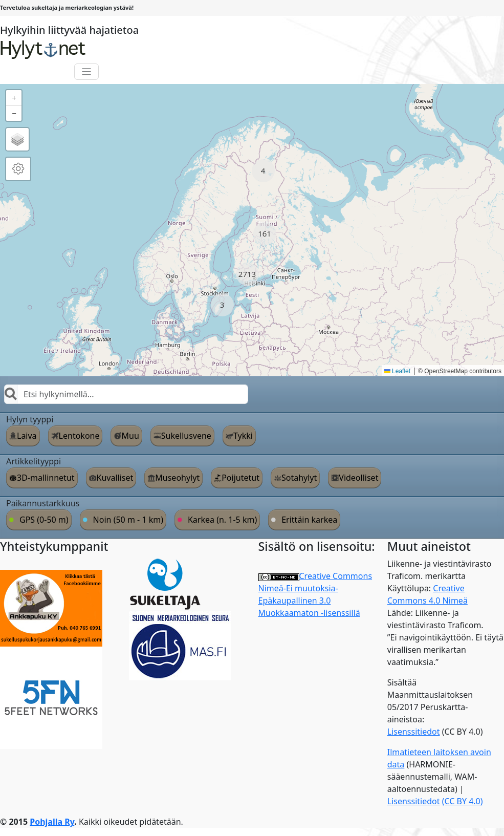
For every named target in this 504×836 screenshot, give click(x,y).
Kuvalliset (115, 478)
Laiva (27, 436)
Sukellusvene (186, 436)
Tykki (243, 436)
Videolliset (358, 478)
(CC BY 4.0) (463, 801)
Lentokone (79, 436)
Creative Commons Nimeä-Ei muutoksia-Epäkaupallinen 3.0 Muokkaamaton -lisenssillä (315, 594)
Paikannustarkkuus (43, 503)
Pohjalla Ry (52, 822)
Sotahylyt (299, 478)
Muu (130, 436)
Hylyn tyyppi (30, 419)
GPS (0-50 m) (44, 520)
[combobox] (126, 394)
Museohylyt (177, 478)
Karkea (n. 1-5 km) (222, 520)
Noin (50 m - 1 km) (128, 520)
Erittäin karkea (309, 520)
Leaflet (397, 371)
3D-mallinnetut (46, 478)
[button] (263, 171)
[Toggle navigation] (87, 72)
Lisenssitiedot (414, 732)
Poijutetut (240, 478)
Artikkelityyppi (34, 461)
